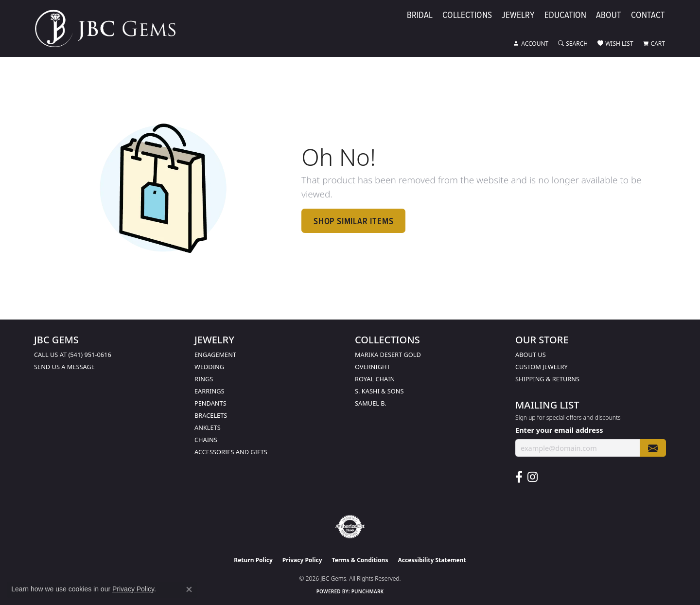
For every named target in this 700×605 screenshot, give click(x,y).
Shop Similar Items (353, 221)
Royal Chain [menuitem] (375, 379)
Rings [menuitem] (204, 379)
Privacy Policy (302, 560)
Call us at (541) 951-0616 (73, 355)
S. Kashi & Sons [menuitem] (379, 391)
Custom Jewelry (542, 367)
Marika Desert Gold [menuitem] (388, 355)
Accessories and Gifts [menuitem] (231, 452)
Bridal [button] (420, 15)
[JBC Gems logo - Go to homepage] (110, 28)
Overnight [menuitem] (373, 367)
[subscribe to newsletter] (653, 448)
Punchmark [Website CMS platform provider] (368, 591)
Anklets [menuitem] (208, 427)
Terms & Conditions (360, 560)
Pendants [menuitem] (210, 403)
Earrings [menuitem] (210, 391)
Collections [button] (467, 15)
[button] (531, 44)
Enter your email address (559, 430)
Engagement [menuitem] (215, 355)
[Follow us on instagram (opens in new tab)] (533, 477)
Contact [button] (648, 15)
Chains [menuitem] (206, 440)
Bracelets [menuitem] (211, 415)
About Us (531, 355)
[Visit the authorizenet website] (350, 527)
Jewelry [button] (518, 15)
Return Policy (253, 560)
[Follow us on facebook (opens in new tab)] (519, 477)
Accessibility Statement (432, 560)
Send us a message (64, 367)
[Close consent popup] (189, 589)
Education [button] (565, 15)
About (609, 15)
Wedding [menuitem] (209, 367)
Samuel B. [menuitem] (371, 403)
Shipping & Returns (547, 379)
